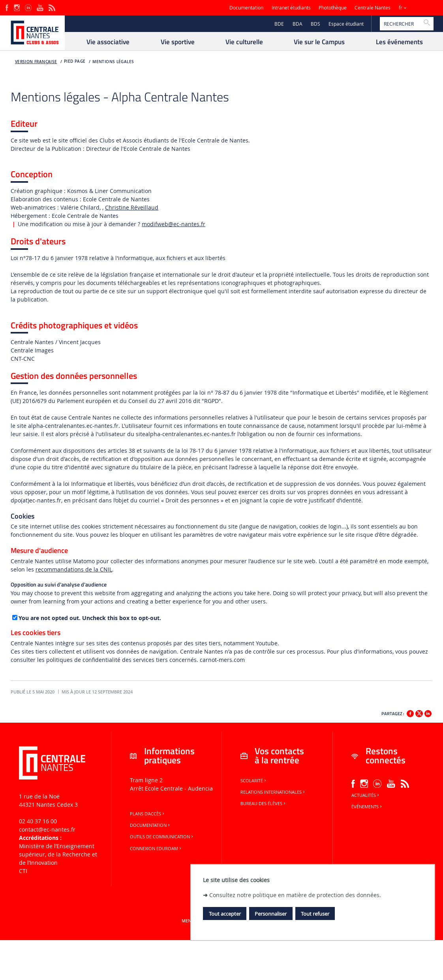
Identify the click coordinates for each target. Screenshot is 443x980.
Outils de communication (162, 837)
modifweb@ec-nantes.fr (174, 224)
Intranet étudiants (291, 8)
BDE (279, 24)
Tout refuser (315, 914)
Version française (36, 62)
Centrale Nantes (373, 8)
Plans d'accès (148, 814)
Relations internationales (273, 792)
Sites (421, 8)
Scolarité (254, 781)
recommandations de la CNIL (74, 569)
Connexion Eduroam (156, 849)
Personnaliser (271, 914)
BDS (315, 24)
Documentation (246, 8)
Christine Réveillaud (132, 207)
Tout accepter (225, 914)
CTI (23, 871)
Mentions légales (113, 62)
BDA (298, 24)
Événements (367, 807)
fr (401, 8)
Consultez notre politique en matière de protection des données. (295, 895)
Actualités (366, 795)
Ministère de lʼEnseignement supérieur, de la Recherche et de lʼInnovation (58, 854)
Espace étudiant (346, 24)
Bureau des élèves (264, 804)
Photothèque (333, 8)
